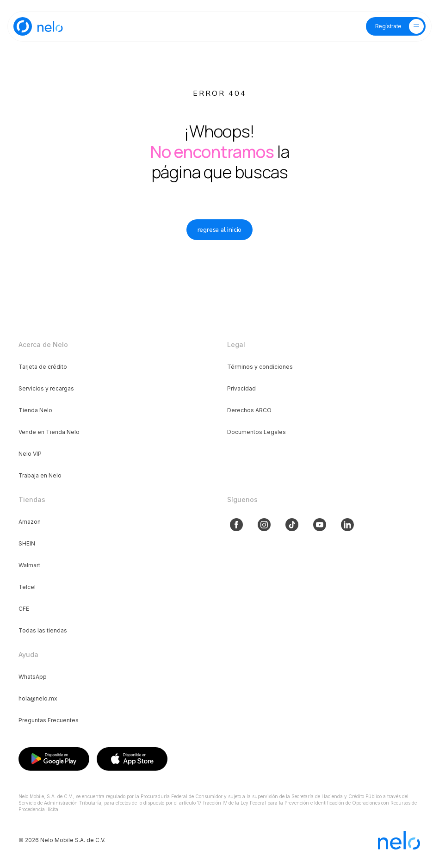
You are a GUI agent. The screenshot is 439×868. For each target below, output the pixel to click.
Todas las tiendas (43, 630)
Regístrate (389, 26)
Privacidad (241, 388)
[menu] (416, 26)
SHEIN (27, 543)
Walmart (29, 565)
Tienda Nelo (35, 410)
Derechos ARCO (249, 410)
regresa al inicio (220, 230)
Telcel (27, 587)
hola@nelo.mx (38, 698)
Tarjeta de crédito (43, 367)
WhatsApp (33, 677)
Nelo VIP (30, 454)
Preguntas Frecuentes (49, 720)
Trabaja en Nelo (40, 475)
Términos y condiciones (260, 367)
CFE (24, 609)
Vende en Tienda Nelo (49, 432)
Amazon (30, 522)
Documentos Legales (257, 432)
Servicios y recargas (46, 388)
